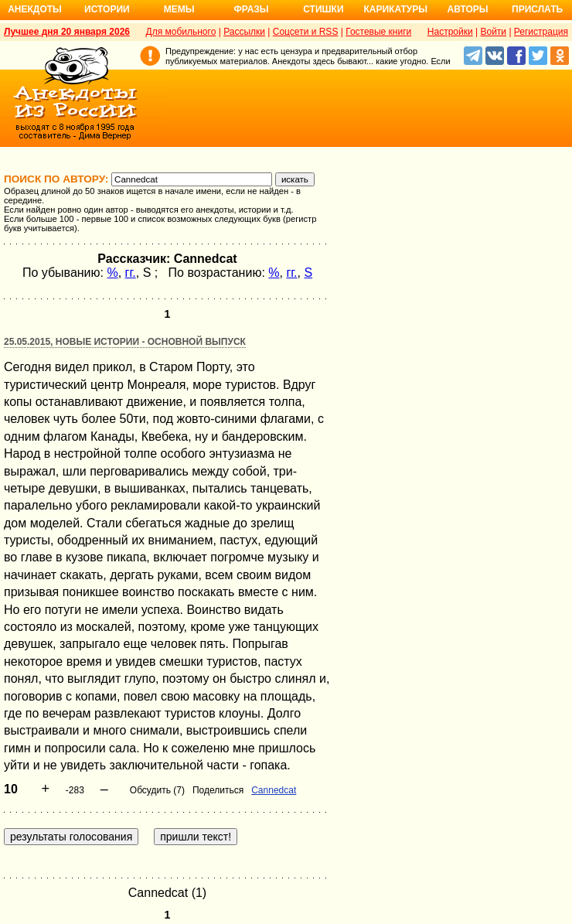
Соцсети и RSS (306, 32)
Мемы (179, 9)
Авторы (468, 9)
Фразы (251, 9)
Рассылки (244, 32)
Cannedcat (274, 790)
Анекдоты (35, 9)
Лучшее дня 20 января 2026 (67, 32)
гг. (131, 273)
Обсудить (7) (157, 790)
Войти (493, 32)
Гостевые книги (378, 32)
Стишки (323, 9)
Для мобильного (181, 32)
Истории (107, 9)
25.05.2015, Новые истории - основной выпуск (125, 342)
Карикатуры (395, 9)
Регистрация (541, 32)
